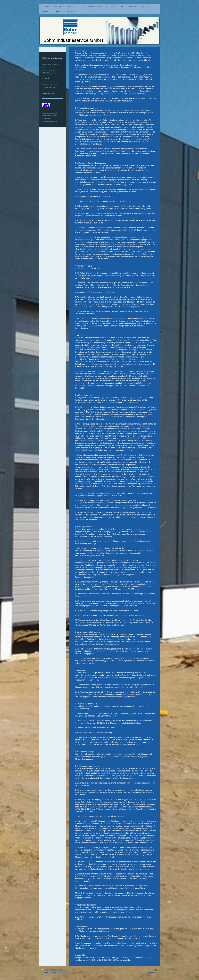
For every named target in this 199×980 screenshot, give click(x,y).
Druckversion (48, 970)
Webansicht (153, 972)
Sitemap (59, 970)
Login (155, 970)
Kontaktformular (48, 93)
